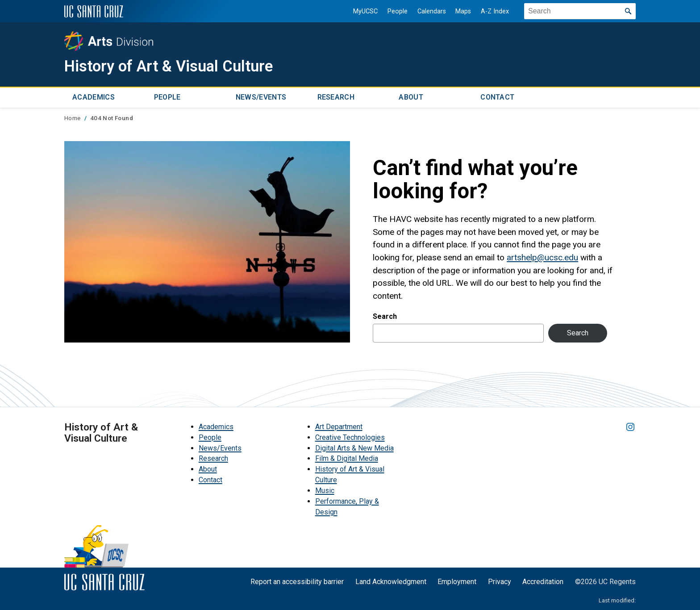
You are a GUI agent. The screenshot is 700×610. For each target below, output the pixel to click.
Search (385, 316)
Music (325, 490)
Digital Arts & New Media (354, 448)
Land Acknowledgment (391, 581)
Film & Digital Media (347, 458)
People (398, 11)
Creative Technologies (350, 437)
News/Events (261, 97)
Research (336, 97)
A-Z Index (495, 11)
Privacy (500, 581)
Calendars (431, 11)
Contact (497, 97)
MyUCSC (365, 11)
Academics (94, 97)
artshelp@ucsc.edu (542, 257)
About (411, 97)
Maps (463, 11)
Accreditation (543, 581)
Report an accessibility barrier (297, 581)
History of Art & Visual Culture (173, 66)
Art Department (339, 426)
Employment (457, 581)
